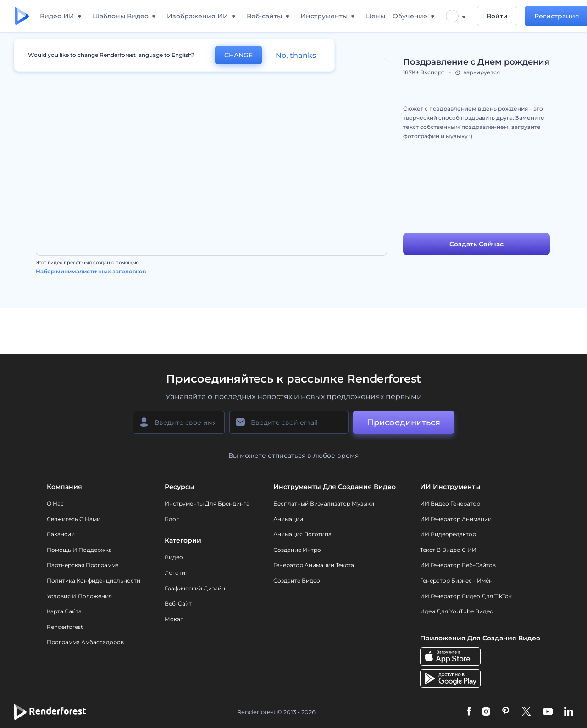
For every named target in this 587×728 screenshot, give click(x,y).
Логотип (177, 573)
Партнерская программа (83, 565)
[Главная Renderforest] (22, 16)
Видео (174, 557)
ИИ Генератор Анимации (456, 519)
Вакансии (61, 534)
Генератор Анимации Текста (314, 565)
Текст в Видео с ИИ (448, 550)
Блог (172, 519)
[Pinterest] (506, 712)
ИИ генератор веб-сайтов (458, 565)
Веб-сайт (178, 603)
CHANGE (238, 55)
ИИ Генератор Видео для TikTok (466, 596)
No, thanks (296, 55)
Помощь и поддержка (79, 550)
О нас (55, 503)
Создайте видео (297, 581)
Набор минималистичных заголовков (91, 271)
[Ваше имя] (179, 422)
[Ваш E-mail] (289, 422)
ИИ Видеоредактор (448, 534)
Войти (497, 16)
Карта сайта (64, 611)
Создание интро (297, 550)
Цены (376, 16)
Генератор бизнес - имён (456, 581)
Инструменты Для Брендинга (207, 503)
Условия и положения (79, 596)
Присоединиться (404, 422)
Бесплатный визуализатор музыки (324, 503)
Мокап (174, 619)
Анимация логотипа (302, 534)
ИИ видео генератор (450, 503)
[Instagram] (486, 712)
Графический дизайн (195, 588)
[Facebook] (469, 712)
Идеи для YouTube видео (457, 611)
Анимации (288, 519)
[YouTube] (548, 712)
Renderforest (65, 627)
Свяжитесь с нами (74, 519)
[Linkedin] (569, 712)
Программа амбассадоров (85, 642)
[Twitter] (526, 712)
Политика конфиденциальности (94, 581)
